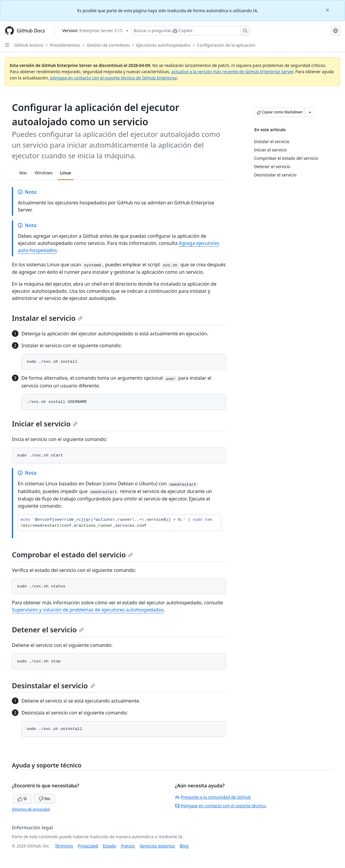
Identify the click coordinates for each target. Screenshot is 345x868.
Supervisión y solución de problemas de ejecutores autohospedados (88, 610)
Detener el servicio (48, 630)
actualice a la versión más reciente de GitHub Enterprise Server (232, 72)
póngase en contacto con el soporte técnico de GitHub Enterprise (113, 78)
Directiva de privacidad (31, 809)
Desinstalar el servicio (53, 685)
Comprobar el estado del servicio (72, 555)
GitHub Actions (29, 45)
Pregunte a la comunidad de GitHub (213, 797)
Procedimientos (65, 45)
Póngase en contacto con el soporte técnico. (221, 806)
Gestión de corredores (108, 45)
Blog (184, 846)
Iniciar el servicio (45, 424)
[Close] (328, 10)
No (44, 799)
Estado (109, 846)
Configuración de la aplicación (226, 45)
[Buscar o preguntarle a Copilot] (190, 31)
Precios (128, 846)
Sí (22, 799)
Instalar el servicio (47, 318)
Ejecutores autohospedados (164, 45)
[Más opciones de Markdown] (310, 112)
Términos (64, 846)
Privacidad (88, 846)
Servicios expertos (157, 846)
